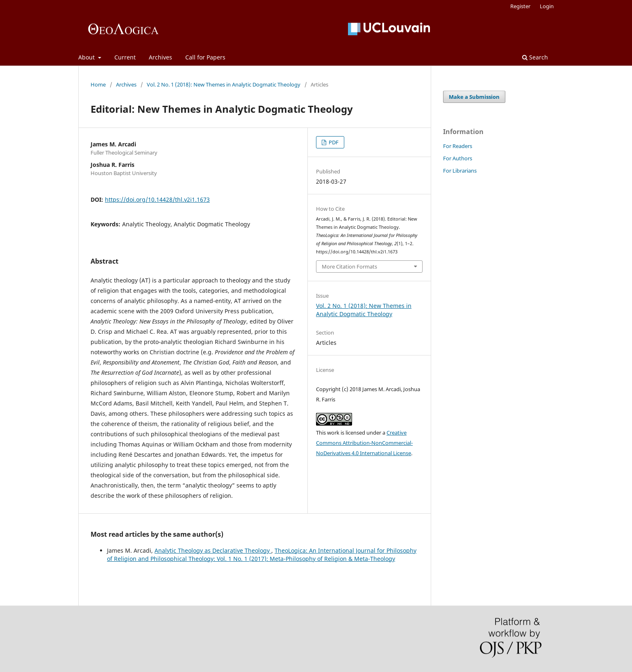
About (87, 57)
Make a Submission (474, 97)
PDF (333, 142)
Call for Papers (205, 57)
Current (125, 57)
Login (547, 6)
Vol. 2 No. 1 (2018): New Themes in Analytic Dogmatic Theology (224, 84)
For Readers (458, 146)
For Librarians (460, 171)
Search (535, 57)
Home (98, 84)
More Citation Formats (349, 267)
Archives (160, 57)
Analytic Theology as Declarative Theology (213, 550)
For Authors (458, 158)
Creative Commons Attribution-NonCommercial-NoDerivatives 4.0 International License (364, 443)
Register (520, 6)
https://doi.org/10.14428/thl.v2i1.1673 (157, 199)
